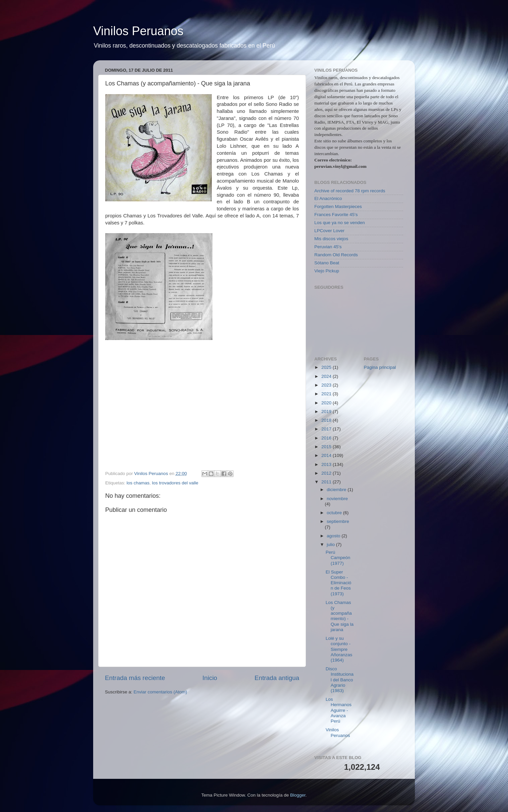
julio (331, 545)
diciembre (337, 490)
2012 (327, 473)
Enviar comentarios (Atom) (161, 692)
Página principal (380, 367)
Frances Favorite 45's (336, 215)
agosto (334, 536)
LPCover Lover (329, 231)
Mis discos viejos (331, 239)
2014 (327, 455)
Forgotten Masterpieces (338, 207)
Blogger (298, 795)
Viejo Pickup (327, 271)
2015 (327, 447)
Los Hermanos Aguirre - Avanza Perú (339, 710)
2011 (327, 482)
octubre (335, 513)
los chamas (138, 483)
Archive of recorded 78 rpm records (350, 191)
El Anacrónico (328, 198)
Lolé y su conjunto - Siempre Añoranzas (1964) (339, 649)
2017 (327, 429)
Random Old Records (336, 255)
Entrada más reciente (135, 678)
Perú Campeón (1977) (338, 558)
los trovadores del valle (175, 483)
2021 (327, 394)
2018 (327, 420)
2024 (327, 376)
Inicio (210, 678)
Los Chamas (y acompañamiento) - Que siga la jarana (340, 616)
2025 (327, 367)
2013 (327, 464)
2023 (327, 385)
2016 (327, 438)
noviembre (337, 499)
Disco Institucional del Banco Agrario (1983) (340, 680)
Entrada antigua (277, 678)
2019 (327, 412)
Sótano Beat (327, 263)
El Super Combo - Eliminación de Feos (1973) (339, 583)
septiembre (338, 521)
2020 (327, 403)
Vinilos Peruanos (138, 31)
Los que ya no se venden (340, 223)
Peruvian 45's (328, 247)
